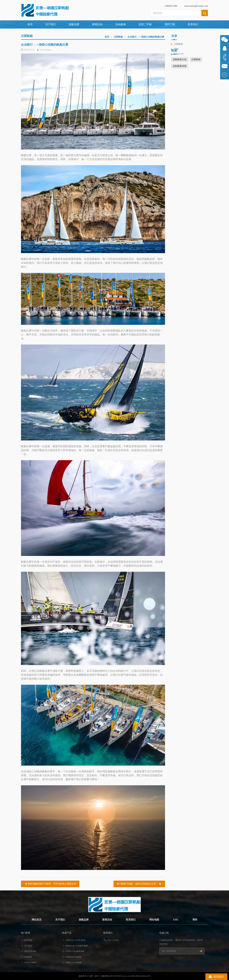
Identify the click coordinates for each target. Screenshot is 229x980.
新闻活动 (97, 24)
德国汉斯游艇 (30, 951)
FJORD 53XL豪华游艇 (75, 951)
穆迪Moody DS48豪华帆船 (77, 946)
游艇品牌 (83, 920)
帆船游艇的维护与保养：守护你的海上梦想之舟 (50, 884)
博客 (197, 920)
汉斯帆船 (178, 44)
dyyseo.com (126, 976)
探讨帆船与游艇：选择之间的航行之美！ (139, 884)
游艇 (176, 49)
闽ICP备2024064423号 (141, 976)
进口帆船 (28, 946)
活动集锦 (121, 24)
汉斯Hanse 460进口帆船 (76, 940)
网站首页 (35, 920)
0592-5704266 (113, 940)
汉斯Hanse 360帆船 (74, 962)
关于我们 (51, 24)
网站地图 (156, 920)
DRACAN (179, 54)
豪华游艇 (28, 940)
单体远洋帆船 (30, 962)
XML (178, 920)
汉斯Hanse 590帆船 (74, 957)
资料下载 (170, 24)
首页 (30, 24)
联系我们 (193, 24)
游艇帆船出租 (180, 71)
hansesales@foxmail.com (196, 6)
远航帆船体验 (180, 78)
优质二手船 (145, 24)
